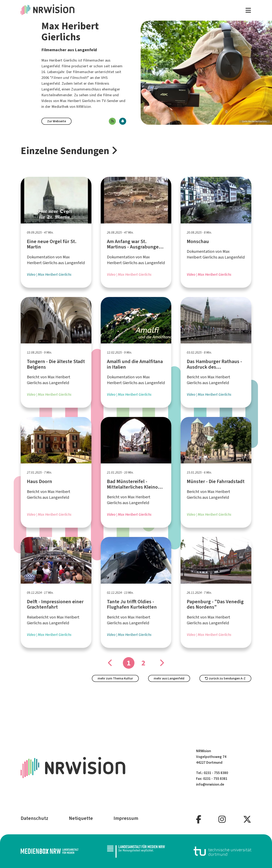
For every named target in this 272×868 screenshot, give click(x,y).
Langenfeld (51, 66)
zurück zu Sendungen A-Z (225, 678)
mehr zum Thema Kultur (115, 678)
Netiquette (81, 818)
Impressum (126, 818)
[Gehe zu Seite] (162, 663)
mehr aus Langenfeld (169, 678)
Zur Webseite (57, 121)
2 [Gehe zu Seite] (143, 663)
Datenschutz (34, 818)
